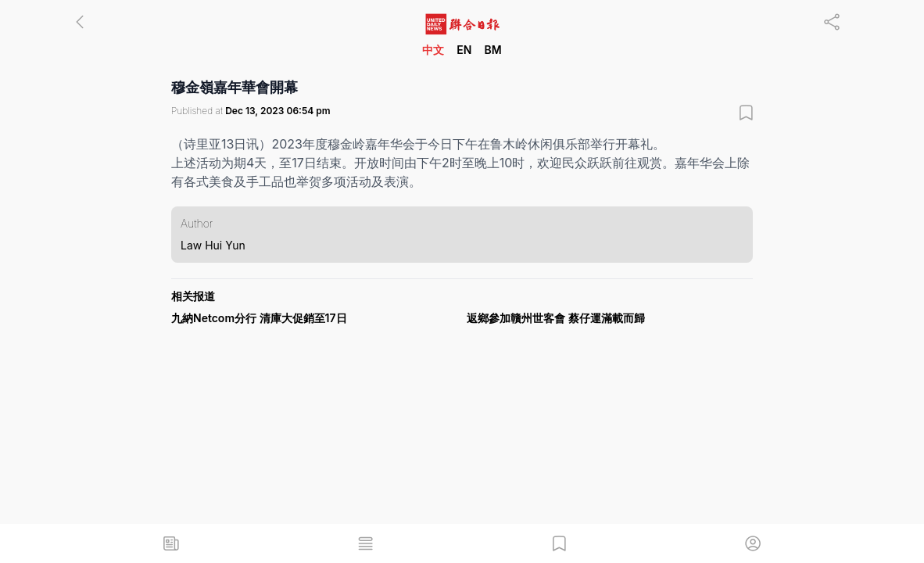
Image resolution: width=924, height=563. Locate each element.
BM (492, 50)
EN (464, 50)
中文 (433, 50)
